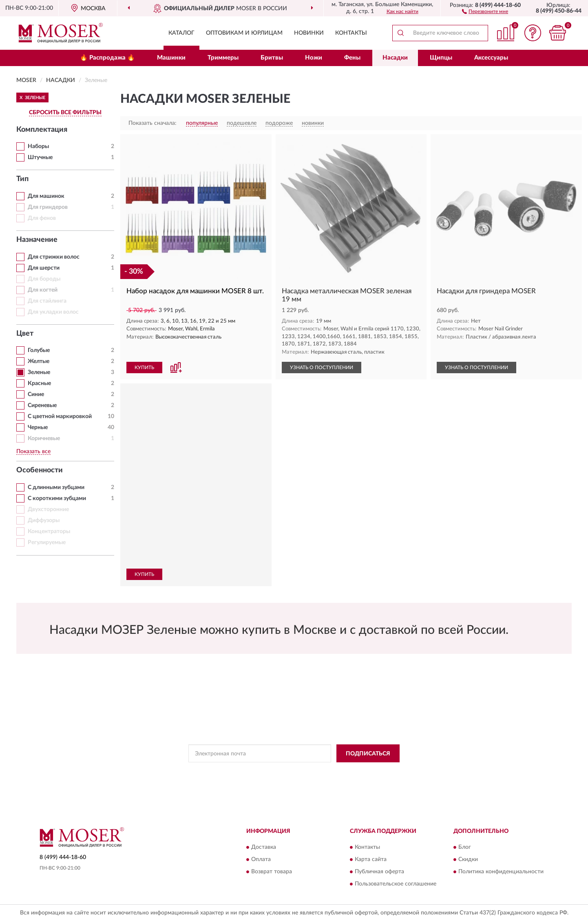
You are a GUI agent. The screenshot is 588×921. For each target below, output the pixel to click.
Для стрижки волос (54, 257)
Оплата (261, 859)
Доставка (264, 847)
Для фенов (42, 218)
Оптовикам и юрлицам (244, 33)
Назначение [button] (37, 240)
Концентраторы (49, 531)
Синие (36, 394)
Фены (352, 58)
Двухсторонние (48, 509)
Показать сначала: (153, 123)
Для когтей (43, 290)
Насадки (395, 58)
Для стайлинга (47, 301)
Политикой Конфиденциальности (294, 772)
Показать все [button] (33, 452)
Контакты (351, 33)
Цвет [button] (25, 334)
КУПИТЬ (144, 368)
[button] (485, 11)
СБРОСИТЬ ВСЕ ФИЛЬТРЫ (65, 113)
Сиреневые (42, 405)
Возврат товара (272, 872)
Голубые (39, 350)
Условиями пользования (366, 772)
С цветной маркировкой (60, 416)
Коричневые (44, 438)
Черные (38, 427)
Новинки (309, 33)
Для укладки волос (53, 312)
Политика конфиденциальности (501, 872)
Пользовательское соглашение (396, 884)
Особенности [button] (40, 470)
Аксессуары (491, 58)
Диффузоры (44, 520)
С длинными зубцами (56, 487)
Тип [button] (22, 179)
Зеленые (39, 372)
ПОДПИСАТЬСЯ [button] (368, 754)
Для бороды (44, 279)
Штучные (40, 157)
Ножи (314, 58)
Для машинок (46, 196)
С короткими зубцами (57, 498)
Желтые (39, 361)
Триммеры (223, 58)
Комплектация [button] (42, 130)
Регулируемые (47, 542)
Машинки (171, 58)
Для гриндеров (48, 207)
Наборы (38, 146)
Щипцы (441, 58)
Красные (39, 383)
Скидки (468, 859)
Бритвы (272, 58)
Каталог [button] (181, 33)
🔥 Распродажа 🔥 (107, 58)
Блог (465, 847)
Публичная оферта (379, 872)
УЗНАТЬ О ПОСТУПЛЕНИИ (322, 368)
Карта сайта (371, 859)
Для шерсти (44, 268)
